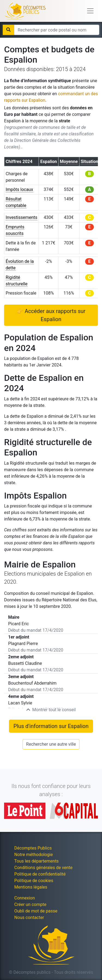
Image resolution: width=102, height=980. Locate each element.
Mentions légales (31, 887)
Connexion (25, 898)
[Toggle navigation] (90, 11)
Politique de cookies (34, 881)
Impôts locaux (19, 189)
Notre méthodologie (34, 855)
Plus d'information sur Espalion (51, 726)
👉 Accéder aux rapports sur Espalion (51, 315)
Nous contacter (29, 917)
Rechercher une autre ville (51, 744)
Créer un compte (30, 904)
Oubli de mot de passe (36, 911)
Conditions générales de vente (44, 868)
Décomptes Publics (33, 848)
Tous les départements (37, 861)
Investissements (22, 217)
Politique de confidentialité (40, 874)
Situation (89, 162)
